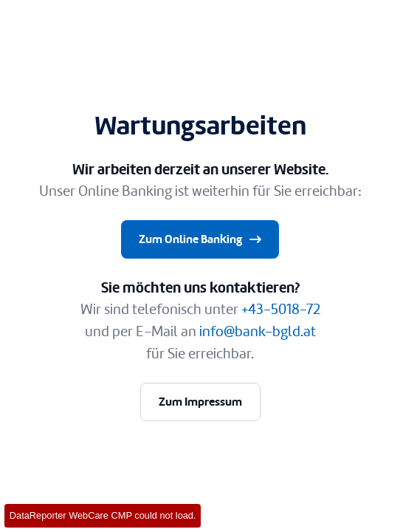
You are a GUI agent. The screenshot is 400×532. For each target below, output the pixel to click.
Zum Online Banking (201, 239)
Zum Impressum (200, 402)
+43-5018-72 (281, 309)
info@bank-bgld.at (258, 331)
